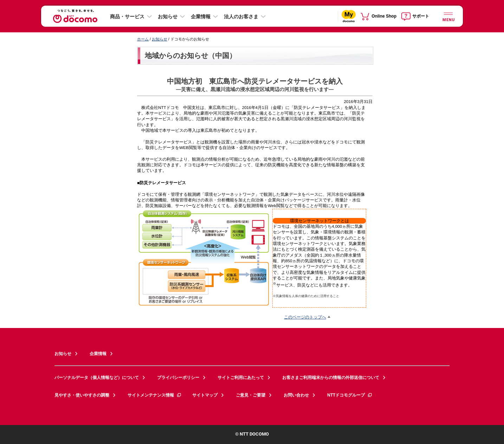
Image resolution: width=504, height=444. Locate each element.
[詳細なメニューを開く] (448, 16)
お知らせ (168, 17)
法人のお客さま (241, 17)
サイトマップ (205, 395)
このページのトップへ (305, 317)
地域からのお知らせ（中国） (190, 56)
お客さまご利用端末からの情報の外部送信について (331, 378)
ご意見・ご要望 (251, 395)
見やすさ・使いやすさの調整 (82, 395)
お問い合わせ (296, 395)
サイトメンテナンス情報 (155, 395)
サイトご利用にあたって (241, 378)
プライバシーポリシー (178, 378)
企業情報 (201, 17)
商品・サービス (127, 17)
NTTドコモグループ (350, 395)
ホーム (143, 39)
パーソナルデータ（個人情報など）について (97, 378)
